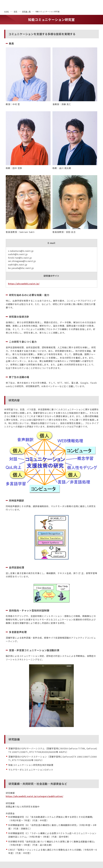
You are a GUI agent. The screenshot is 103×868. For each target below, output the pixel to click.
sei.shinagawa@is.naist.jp (22, 261)
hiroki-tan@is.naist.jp (20, 258)
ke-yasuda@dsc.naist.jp (21, 268)
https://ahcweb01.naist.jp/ (24, 284)
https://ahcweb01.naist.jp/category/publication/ (35, 796)
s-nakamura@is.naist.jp (21, 251)
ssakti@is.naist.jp (18, 264)
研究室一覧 (26, 11)
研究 (16, 11)
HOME (7, 11)
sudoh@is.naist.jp (18, 254)
